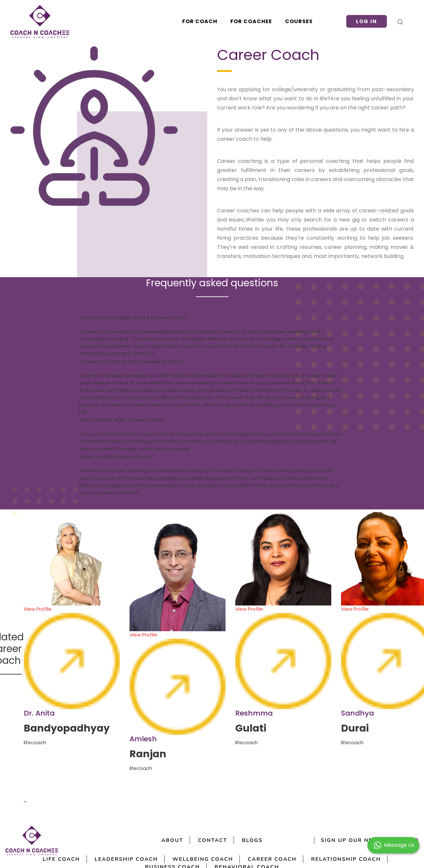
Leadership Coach (126, 859)
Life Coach (62, 859)
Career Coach (272, 859)
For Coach (200, 21)
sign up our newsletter (370, 840)
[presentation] (24, 802)
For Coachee (251, 21)
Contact (212, 840)
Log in (367, 21)
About (172, 840)
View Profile (72, 657)
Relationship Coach (346, 859)
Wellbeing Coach (203, 859)
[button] (393, 845)
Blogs (252, 840)
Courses (299, 21)
